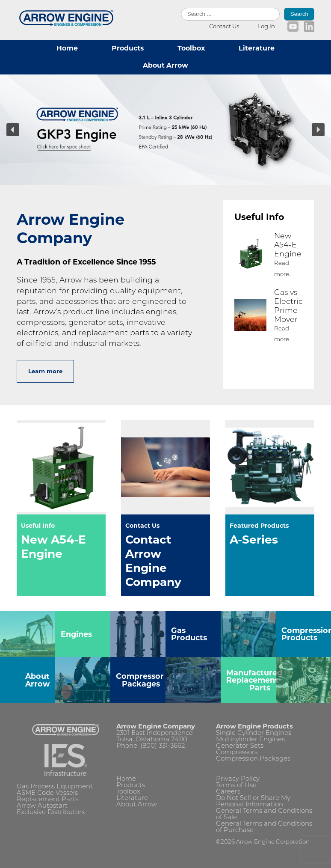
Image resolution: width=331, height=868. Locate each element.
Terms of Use (236, 786)
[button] (165, 130)
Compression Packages (253, 759)
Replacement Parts (47, 800)
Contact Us (224, 27)
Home (67, 48)
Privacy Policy (238, 779)
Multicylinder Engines (250, 740)
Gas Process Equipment (55, 787)
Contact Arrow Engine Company (153, 561)
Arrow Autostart (42, 806)
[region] (165, 130)
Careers (228, 792)
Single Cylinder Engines (254, 733)
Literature (257, 48)
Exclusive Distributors (51, 813)
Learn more (45, 371)
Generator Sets (240, 746)
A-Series (254, 540)
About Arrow (165, 65)
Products (128, 48)
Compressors (237, 753)
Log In (266, 27)
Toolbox (191, 48)
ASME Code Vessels (47, 793)
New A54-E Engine (288, 245)
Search (299, 14)
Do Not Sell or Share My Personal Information (253, 802)
